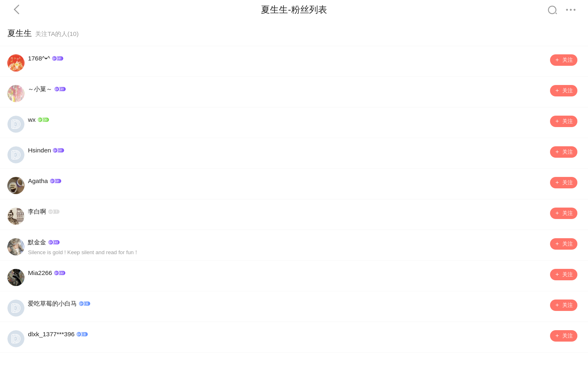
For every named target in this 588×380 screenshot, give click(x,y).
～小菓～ (40, 89)
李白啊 (37, 211)
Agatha (38, 181)
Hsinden (39, 150)
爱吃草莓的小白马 (52, 303)
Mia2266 (40, 273)
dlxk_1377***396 (51, 334)
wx (32, 120)
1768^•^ (39, 58)
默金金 (37, 242)
